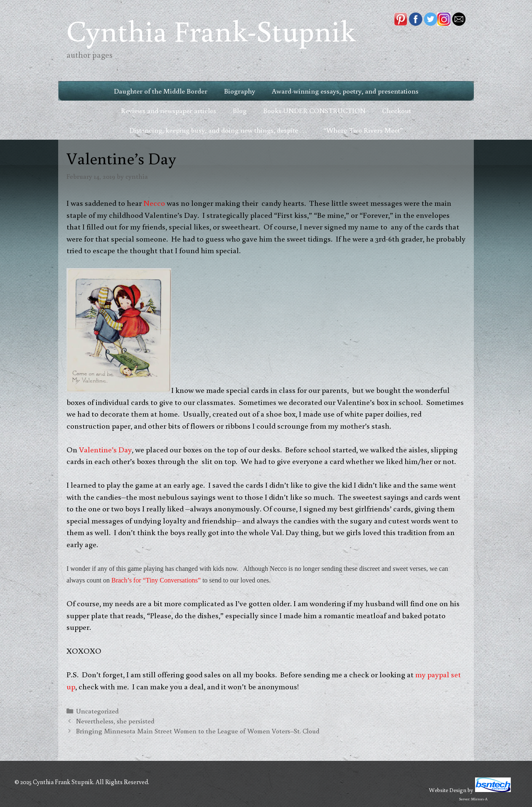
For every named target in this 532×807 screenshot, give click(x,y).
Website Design (448, 790)
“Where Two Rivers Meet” (363, 130)
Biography (240, 91)
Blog (240, 110)
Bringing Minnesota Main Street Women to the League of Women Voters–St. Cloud (198, 731)
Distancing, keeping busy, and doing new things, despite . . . (218, 130)
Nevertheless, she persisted (115, 721)
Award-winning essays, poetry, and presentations (345, 91)
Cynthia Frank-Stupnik (211, 30)
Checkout (397, 110)
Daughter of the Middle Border (161, 91)
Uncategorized (97, 711)
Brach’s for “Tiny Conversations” (156, 580)
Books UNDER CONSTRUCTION (314, 110)
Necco (155, 203)
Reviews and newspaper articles (169, 110)
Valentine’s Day (105, 449)
